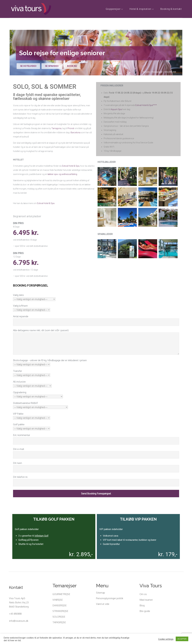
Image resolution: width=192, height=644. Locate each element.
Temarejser (157, 72)
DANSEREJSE (60, 605)
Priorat (71, 128)
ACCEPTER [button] (182, 639)
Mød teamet (146, 600)
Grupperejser (114, 9)
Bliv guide (145, 611)
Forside (146, 72)
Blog (142, 605)
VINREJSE (58, 600)
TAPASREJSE (59, 622)
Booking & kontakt (171, 9)
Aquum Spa (116, 109)
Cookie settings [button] (166, 639)
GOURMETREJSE (61, 594)
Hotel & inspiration (142, 9)
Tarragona (56, 128)
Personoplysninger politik (110, 598)
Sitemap (101, 593)
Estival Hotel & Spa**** (146, 105)
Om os (143, 594)
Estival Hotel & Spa (71, 166)
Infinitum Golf (42, 536)
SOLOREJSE (59, 617)
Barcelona (76, 133)
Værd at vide (103, 604)
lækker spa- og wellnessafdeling (62, 174)
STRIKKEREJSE (60, 611)
